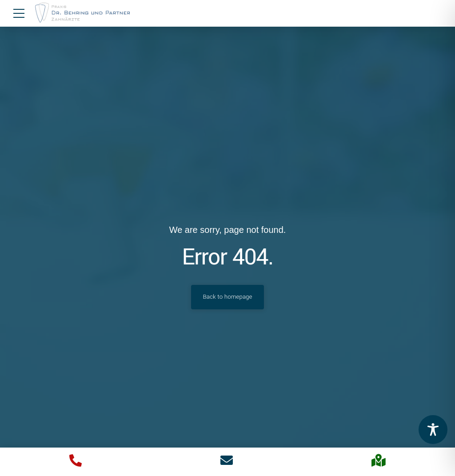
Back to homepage (228, 297)
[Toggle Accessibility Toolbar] (433, 430)
